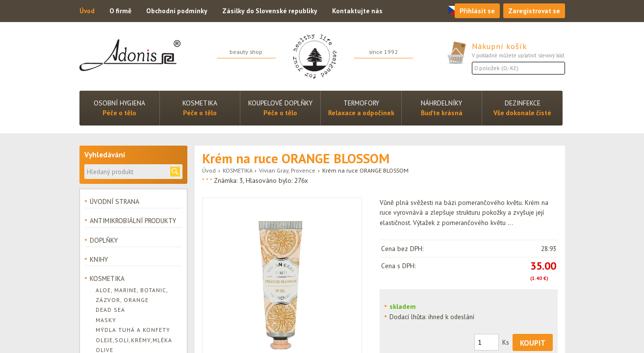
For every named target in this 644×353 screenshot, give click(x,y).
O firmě (120, 11)
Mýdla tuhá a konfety (133, 330)
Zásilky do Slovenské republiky (270, 11)
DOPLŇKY (104, 240)
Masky (106, 320)
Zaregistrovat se (534, 11)
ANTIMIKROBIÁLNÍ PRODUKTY (133, 221)
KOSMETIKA (237, 170)
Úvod (87, 11)
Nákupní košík (499, 46)
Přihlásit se (477, 11)
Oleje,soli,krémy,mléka (134, 340)
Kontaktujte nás (357, 11)
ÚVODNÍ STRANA (115, 202)
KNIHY (99, 259)
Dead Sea (110, 310)
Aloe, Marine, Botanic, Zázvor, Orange (132, 295)
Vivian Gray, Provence (287, 170)
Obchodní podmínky (177, 11)
